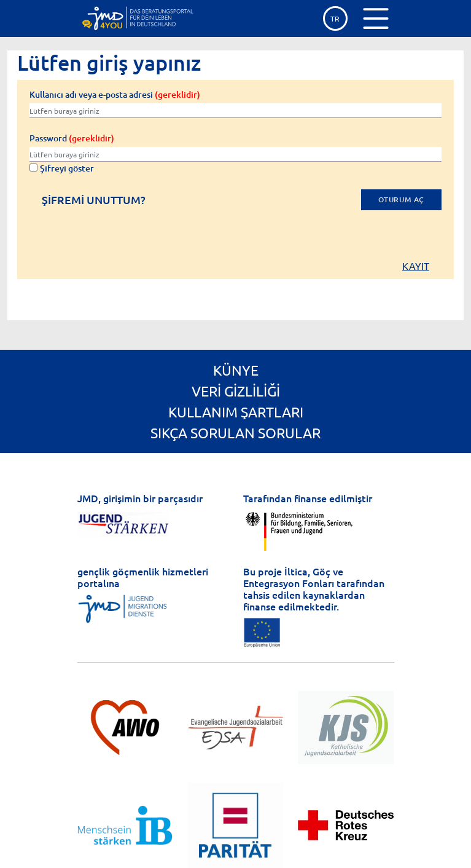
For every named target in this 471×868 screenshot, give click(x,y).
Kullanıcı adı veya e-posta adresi (115, 94)
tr (335, 18)
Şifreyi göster (62, 168)
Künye (236, 370)
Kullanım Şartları (236, 412)
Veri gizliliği (236, 391)
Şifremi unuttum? (94, 200)
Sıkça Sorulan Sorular (235, 432)
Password (72, 138)
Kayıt (416, 266)
